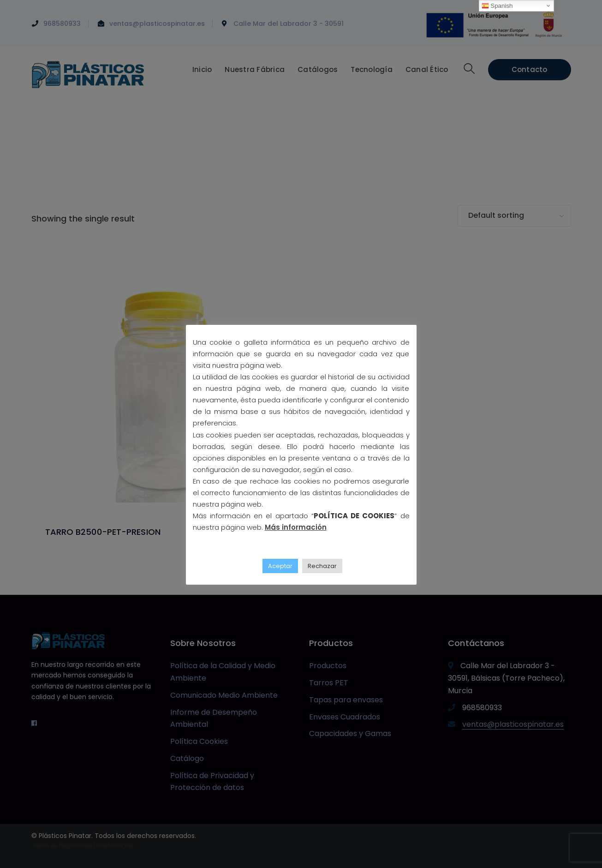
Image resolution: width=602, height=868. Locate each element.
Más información (296, 527)
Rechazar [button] (322, 566)
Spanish (497, 6)
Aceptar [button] (280, 566)
